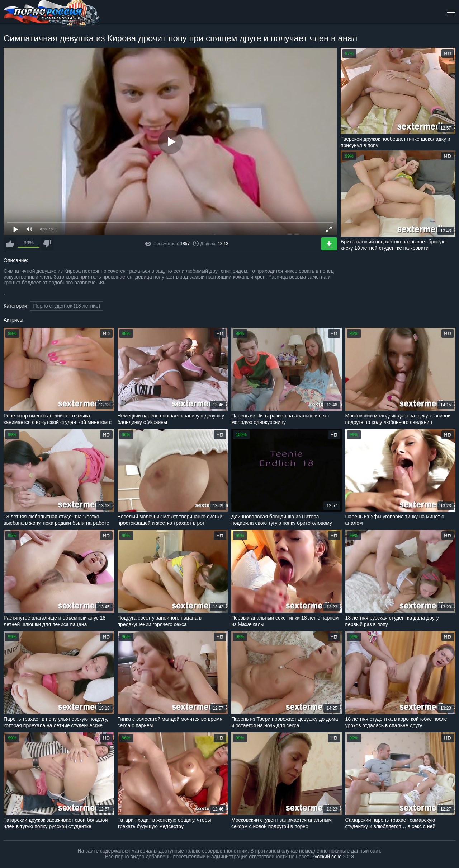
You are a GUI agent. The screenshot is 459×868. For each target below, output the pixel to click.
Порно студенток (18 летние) (67, 306)
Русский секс (326, 857)
